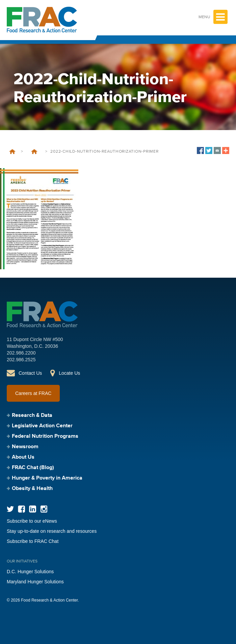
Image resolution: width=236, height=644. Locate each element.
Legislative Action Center (42, 426)
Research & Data (32, 416)
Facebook (21, 509)
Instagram (44, 509)
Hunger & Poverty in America (47, 478)
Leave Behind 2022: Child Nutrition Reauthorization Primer (34, 152)
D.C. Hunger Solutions (30, 572)
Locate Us (69, 373)
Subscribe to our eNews (32, 521)
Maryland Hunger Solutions (35, 582)
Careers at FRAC (33, 393)
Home (12, 152)
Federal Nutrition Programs (45, 436)
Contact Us (30, 373)
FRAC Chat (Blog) (33, 468)
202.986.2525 (21, 360)
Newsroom (25, 447)
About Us (23, 457)
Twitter (10, 509)
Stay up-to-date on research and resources (52, 531)
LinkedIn (33, 509)
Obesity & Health (32, 489)
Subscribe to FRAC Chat (33, 541)
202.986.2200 (21, 353)
